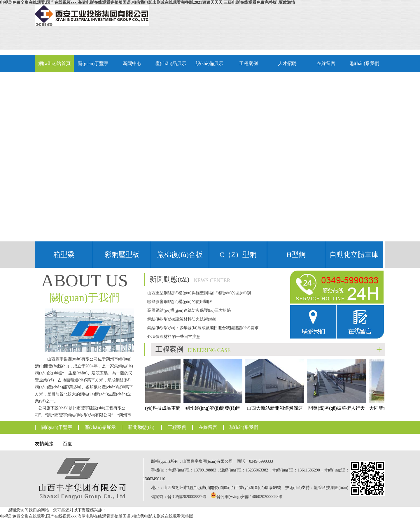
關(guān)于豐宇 (93, 63)
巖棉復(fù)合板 (180, 255)
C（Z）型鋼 (238, 255)
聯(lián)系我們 (365, 63)
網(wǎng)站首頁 (54, 63)
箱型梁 (64, 255)
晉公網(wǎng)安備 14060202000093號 (250, 497)
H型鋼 (296, 255)
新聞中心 (132, 63)
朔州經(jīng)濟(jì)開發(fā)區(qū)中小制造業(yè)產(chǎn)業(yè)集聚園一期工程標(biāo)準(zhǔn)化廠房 (214, 400)
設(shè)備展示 (210, 63)
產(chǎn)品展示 (171, 63)
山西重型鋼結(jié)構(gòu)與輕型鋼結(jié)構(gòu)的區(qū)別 (199, 293)
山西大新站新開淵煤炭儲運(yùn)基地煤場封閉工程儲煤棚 (276, 395)
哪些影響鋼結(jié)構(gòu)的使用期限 (180, 302)
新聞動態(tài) (141, 427)
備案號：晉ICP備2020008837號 (179, 497)
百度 (67, 444)
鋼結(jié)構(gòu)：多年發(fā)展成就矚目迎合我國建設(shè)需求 (203, 328)
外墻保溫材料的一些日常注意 (174, 337)
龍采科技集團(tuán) (331, 488)
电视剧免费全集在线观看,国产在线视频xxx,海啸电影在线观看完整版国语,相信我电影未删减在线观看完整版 (97, 516)
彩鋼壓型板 (122, 255)
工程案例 (249, 63)
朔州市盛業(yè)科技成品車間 (153, 385)
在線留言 (326, 63)
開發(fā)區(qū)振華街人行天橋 (338, 390)
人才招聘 (287, 63)
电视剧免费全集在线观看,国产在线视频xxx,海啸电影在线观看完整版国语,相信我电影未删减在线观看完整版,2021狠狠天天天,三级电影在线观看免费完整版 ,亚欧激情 (148, 2)
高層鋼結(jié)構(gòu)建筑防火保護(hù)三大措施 (189, 310)
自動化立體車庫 (354, 255)
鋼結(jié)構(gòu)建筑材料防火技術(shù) (182, 319)
